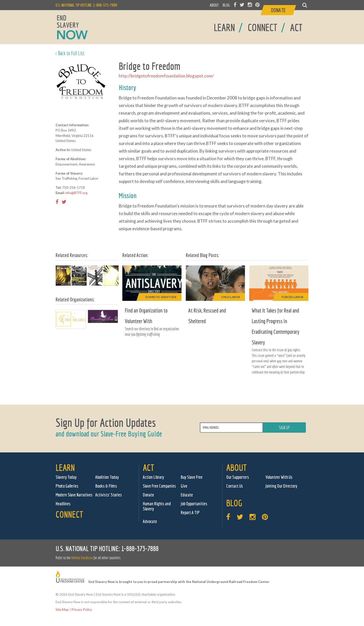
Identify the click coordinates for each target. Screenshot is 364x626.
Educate (187, 495)
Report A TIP (190, 513)
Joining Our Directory (281, 486)
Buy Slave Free (192, 477)
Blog (234, 503)
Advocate (150, 521)
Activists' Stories (109, 495)
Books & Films (106, 486)
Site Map (62, 610)
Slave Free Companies (159, 486)
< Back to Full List (70, 53)
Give (184, 486)
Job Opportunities (194, 504)
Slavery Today (66, 477)
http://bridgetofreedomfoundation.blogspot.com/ (166, 76)
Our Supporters (238, 477)
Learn (65, 467)
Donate (148, 495)
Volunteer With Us (279, 477)
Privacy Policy (82, 610)
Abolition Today (107, 477)
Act (149, 467)
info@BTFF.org (76, 193)
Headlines (63, 504)
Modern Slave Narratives (74, 495)
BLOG (226, 5)
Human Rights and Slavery (157, 506)
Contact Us (235, 486)
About (236, 467)
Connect (69, 514)
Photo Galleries (67, 486)
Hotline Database (82, 558)
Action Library (153, 477)
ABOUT (214, 5)
